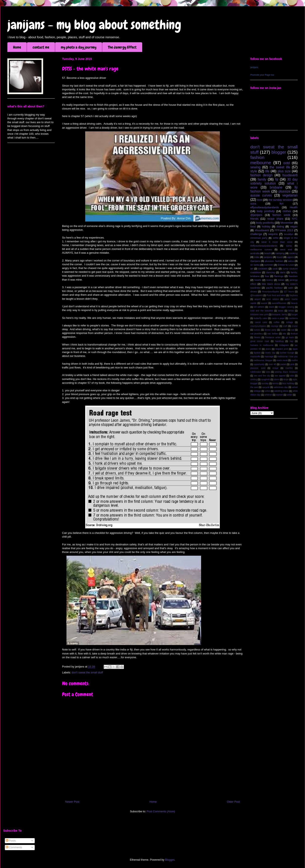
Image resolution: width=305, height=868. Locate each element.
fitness (257, 337)
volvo (267, 391)
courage (275, 326)
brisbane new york (259, 315)
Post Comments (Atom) (161, 811)
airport (258, 299)
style (254, 171)
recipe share (275, 219)
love (260, 200)
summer (269, 265)
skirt (292, 376)
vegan (294, 226)
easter (284, 330)
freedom (293, 276)
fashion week (281, 215)
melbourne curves (261, 249)
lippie (295, 349)
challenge (256, 234)
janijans (254, 67)
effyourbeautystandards (265, 207)
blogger (279, 152)
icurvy (270, 280)
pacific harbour (274, 288)
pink (292, 364)
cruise (295, 326)
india (257, 257)
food (253, 226)
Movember (287, 223)
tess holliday (288, 383)
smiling (254, 379)
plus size (284, 171)
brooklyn (289, 234)
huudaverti (290, 175)
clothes (287, 211)
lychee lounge (287, 353)
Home (17, 47)
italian (281, 280)
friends (254, 219)
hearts (258, 280)
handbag (279, 341)
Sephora (294, 295)
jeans (268, 349)
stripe (286, 379)
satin (291, 288)
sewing (255, 167)
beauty (294, 303)
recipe (275, 368)
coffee (277, 322)
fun (281, 204)
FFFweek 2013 (284, 230)
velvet (295, 387)
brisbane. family (280, 315)
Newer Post (72, 802)
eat (293, 330)
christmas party (259, 238)
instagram (284, 345)
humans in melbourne (262, 345)
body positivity (266, 211)
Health (294, 207)
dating (280, 226)
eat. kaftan (273, 334)
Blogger (170, 860)
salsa (291, 261)
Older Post (233, 802)
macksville (255, 357)
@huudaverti (257, 295)
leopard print (282, 349)
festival (294, 334)
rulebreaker (256, 372)
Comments (14, 847)
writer (290, 395)
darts (283, 272)
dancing (271, 272)
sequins (273, 234)
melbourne (261, 163)
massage (269, 357)
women (280, 395)
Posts (11, 841)
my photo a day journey (79, 47)
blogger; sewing (286, 307)
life (267, 171)
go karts (290, 337)
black (271, 307)
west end (286, 249)
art (252, 268)
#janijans (255, 261)
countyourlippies (258, 326)
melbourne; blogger (263, 360)
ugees (290, 257)
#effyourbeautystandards (264, 246)
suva (253, 204)
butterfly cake (261, 318)
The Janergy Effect (122, 47)
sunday (265, 383)
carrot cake (261, 322)
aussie (264, 303)
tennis (276, 383)
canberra (293, 318)
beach (268, 253)
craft (285, 326)
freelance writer (273, 337)
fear (267, 276)
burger (294, 315)
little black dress (271, 284)
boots (281, 311)
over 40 (272, 364)
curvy (289, 246)
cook (275, 268)
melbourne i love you (287, 357)
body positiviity (265, 223)
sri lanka (255, 265)
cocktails (263, 268)
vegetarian (290, 195)
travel (280, 257)
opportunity (259, 364)
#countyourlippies (271, 292)
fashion (257, 157)
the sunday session (280, 200)
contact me (41, 47)
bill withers (259, 307)
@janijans (256, 215)
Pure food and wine (276, 295)
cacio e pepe (278, 318)
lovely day (270, 353)
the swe (254, 387)
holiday (266, 226)
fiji (277, 179)
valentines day (281, 387)
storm (277, 379)
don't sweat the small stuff (87, 672)
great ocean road (260, 341)
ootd (286, 163)
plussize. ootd (258, 368)
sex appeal (280, 376)
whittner (268, 395)
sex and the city (262, 376)
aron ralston (273, 299)
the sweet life (280, 167)
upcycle (266, 387)
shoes (254, 291)
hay (291, 341)
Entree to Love (286, 265)
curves (257, 330)
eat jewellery (257, 334)
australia (255, 253)
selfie (275, 238)
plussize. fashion (274, 261)
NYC (295, 219)
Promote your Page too (262, 75)
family (262, 179)
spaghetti (265, 379)
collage (290, 322)
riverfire (289, 368)
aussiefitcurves (279, 303)
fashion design (261, 175)
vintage (257, 391)
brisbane (276, 187)
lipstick (257, 353)
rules (268, 372)
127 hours (289, 292)
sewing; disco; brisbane (286, 372)
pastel (283, 364)
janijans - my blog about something (94, 25)
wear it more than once (277, 242)
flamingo (279, 276)
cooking (293, 253)
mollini (295, 360)
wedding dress (281, 391)
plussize (284, 191)
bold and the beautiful (262, 311)
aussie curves (261, 195)
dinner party (271, 330)
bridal (291, 311)
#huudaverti (262, 230)
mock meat (282, 360)
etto (284, 334)
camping (280, 253)
